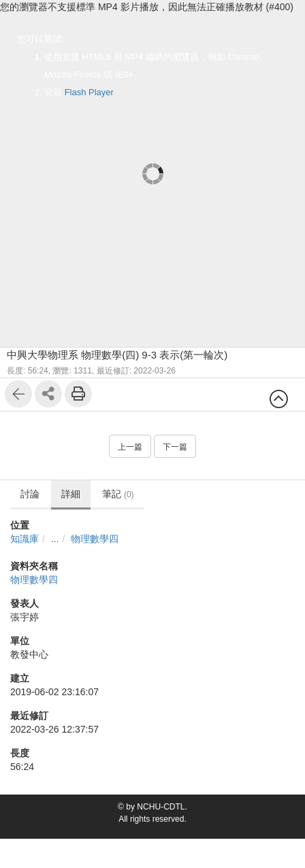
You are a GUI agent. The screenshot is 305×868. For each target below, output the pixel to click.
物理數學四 (95, 539)
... (55, 539)
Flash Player (89, 92)
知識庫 (25, 539)
